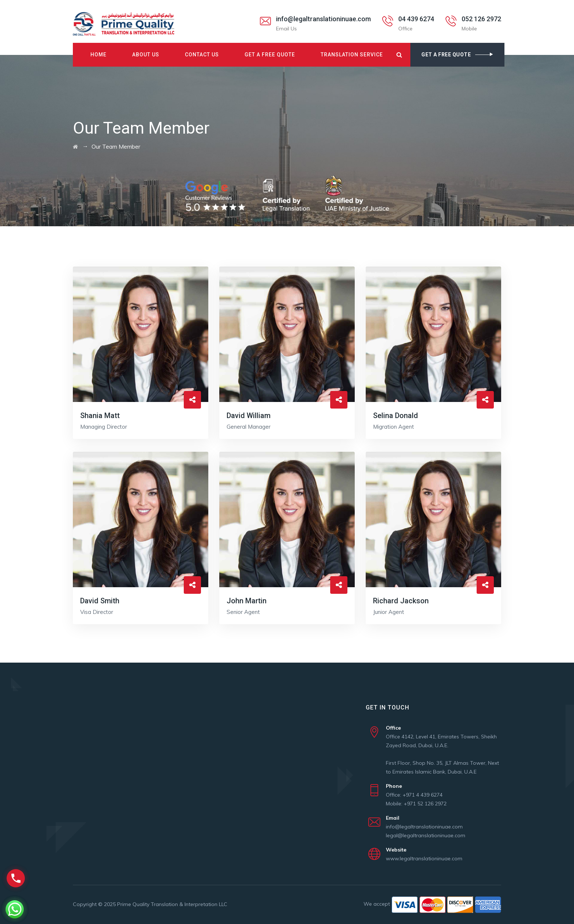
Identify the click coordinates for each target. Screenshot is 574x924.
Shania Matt (100, 416)
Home (98, 55)
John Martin (247, 601)
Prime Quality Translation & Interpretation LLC (172, 904)
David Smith (100, 601)
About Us (146, 55)
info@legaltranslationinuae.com (323, 19)
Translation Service (352, 55)
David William (249, 416)
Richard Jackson (401, 601)
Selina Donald (396, 416)
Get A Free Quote (270, 55)
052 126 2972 (481, 19)
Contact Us (202, 55)
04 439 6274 (416, 19)
